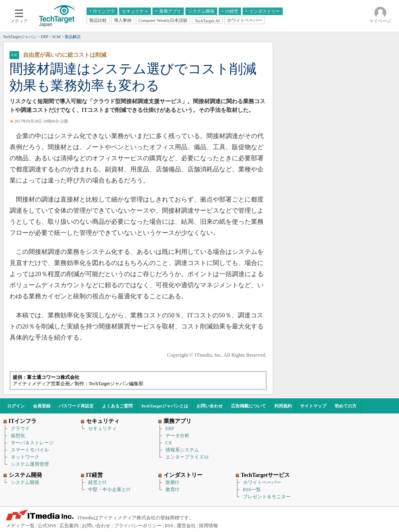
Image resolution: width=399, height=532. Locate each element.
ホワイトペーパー (262, 482)
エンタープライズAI (187, 457)
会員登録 (42, 406)
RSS (169, 526)
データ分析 (177, 436)
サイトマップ (313, 406)
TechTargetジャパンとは (165, 406)
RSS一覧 (252, 490)
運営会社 (186, 526)
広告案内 (69, 526)
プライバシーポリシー (138, 526)
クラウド (20, 428)
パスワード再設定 (76, 406)
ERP (170, 428)
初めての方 (346, 406)
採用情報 (208, 526)
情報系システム (182, 450)
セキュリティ (102, 428)
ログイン (16, 406)
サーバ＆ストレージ (32, 443)
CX (169, 443)
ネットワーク (25, 457)
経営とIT (97, 482)
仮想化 (18, 436)
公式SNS (47, 526)
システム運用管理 (30, 464)
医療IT (173, 482)
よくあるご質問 (117, 406)
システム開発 (25, 482)
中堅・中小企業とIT (109, 490)
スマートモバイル (30, 450)
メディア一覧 (20, 526)
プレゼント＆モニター (267, 497)
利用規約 (283, 406)
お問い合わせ (210, 406)
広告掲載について (249, 406)
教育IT (173, 490)
